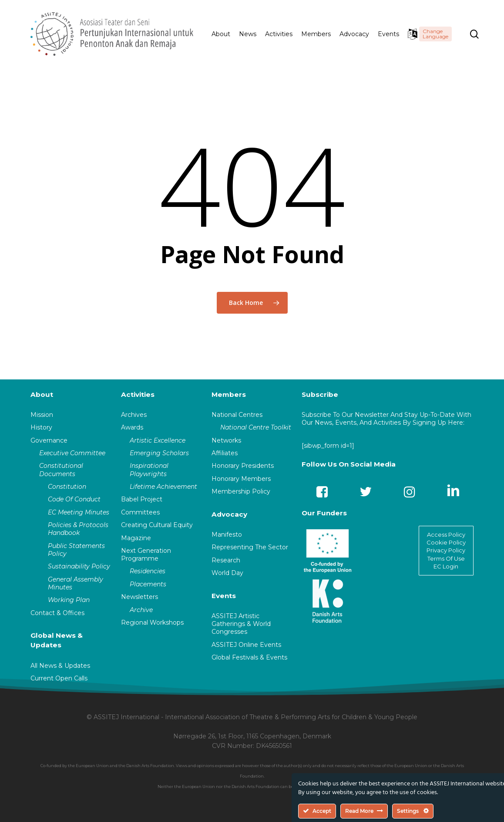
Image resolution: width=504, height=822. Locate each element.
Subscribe (320, 394)
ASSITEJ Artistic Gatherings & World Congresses (241, 624)
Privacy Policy (446, 550)
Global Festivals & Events (249, 657)
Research (226, 560)
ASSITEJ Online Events (246, 645)
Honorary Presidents (243, 466)
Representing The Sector (250, 547)
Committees (140, 512)
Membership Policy (241, 491)
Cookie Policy (446, 542)
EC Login (446, 566)
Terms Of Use (446, 558)
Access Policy (446, 534)
